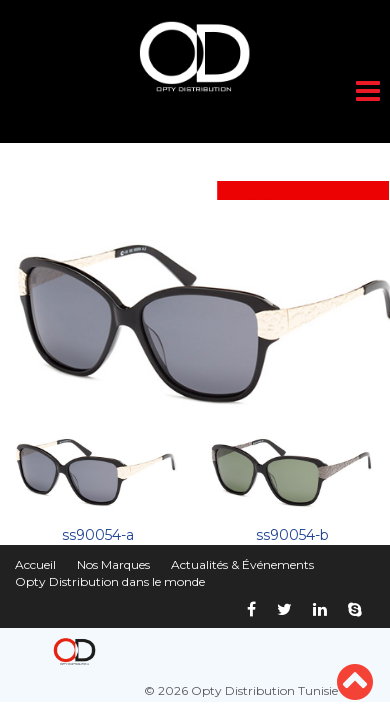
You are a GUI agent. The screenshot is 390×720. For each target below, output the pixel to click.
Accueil (35, 564)
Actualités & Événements (242, 564)
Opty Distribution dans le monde (110, 581)
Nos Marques (113, 564)
